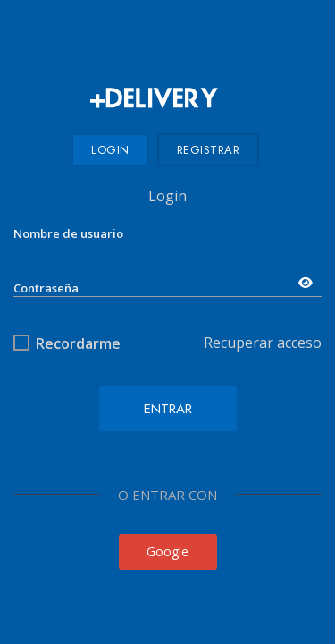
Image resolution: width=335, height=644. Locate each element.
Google (167, 551)
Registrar (209, 150)
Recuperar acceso (263, 343)
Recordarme (78, 343)
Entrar (168, 409)
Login (110, 150)
